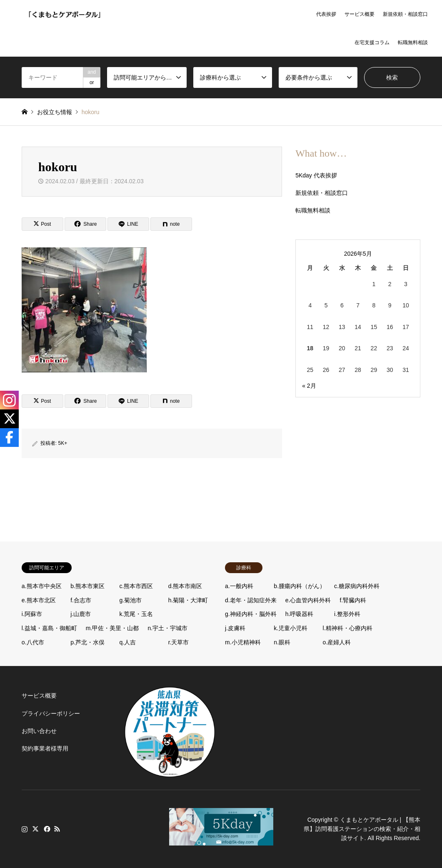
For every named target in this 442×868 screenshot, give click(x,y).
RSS (57, 829)
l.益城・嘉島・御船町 (49, 628)
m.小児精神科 (243, 642)
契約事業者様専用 (45, 748)
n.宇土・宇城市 (167, 628)
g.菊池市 (130, 600)
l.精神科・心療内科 (348, 628)
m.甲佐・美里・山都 (112, 628)
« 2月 (309, 386)
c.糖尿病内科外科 (357, 586)
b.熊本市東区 (87, 586)
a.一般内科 (239, 586)
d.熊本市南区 (185, 586)
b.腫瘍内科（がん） (300, 586)
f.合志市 (81, 600)
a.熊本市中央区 (42, 586)
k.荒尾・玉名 (136, 614)
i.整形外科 (347, 614)
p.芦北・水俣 (87, 642)
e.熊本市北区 (39, 600)
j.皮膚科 (235, 628)
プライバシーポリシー (51, 713)
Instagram (25, 829)
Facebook (46, 829)
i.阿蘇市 (32, 614)
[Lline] (128, 224)
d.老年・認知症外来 (251, 600)
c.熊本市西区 (136, 586)
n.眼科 (282, 642)
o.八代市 (33, 642)
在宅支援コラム (372, 42)
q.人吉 (127, 642)
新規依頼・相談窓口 (405, 14)
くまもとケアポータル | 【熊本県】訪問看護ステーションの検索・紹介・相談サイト (362, 829)
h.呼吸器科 (300, 614)
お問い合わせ (39, 731)
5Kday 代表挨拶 (316, 175)
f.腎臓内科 (353, 600)
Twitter (35, 829)
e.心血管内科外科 (308, 600)
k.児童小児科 (291, 628)
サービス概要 (360, 14)
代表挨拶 (326, 14)
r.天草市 (179, 642)
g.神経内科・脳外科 (251, 614)
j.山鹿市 (81, 614)
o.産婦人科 (337, 642)
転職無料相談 (413, 42)
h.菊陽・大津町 (188, 600)
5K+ (63, 443)
